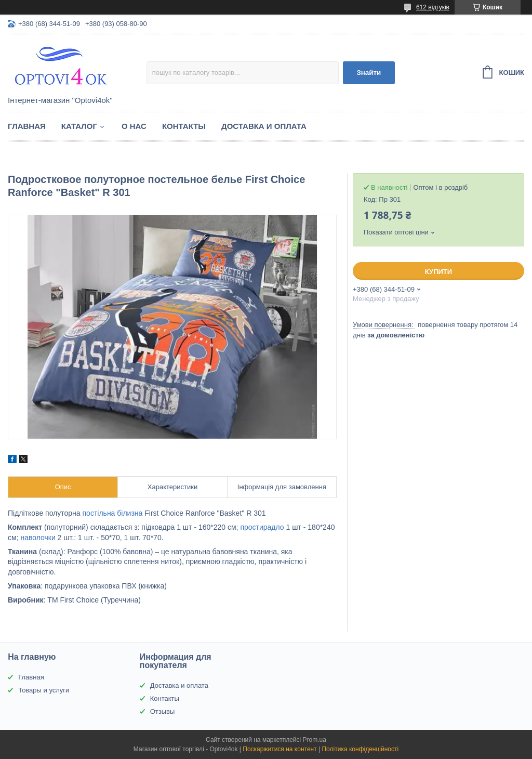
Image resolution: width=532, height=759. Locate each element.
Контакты (184, 126)
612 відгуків (433, 7)
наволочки (38, 538)
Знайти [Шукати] (369, 73)
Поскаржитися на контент (280, 749)
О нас (134, 126)
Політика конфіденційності (360, 749)
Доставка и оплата (264, 126)
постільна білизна (113, 513)
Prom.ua (315, 740)
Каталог (79, 126)
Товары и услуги (44, 690)
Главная (27, 126)
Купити (438, 272)
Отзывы (163, 711)
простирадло (262, 527)
